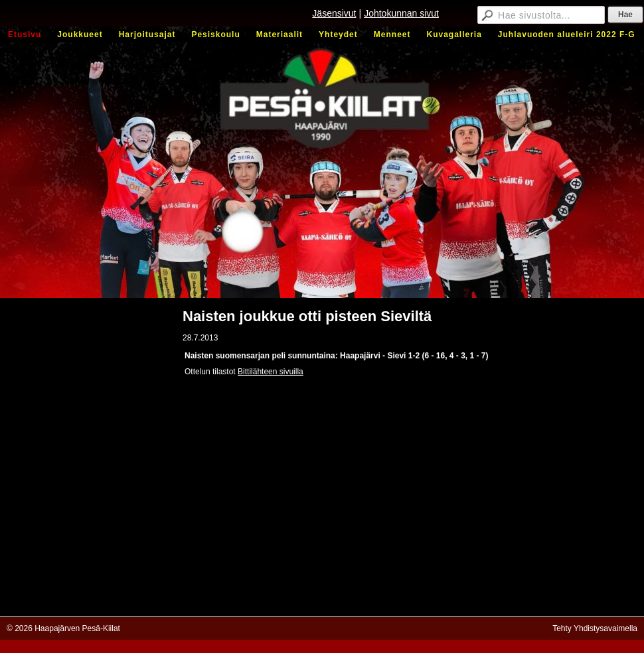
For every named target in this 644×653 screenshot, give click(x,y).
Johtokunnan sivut (401, 13)
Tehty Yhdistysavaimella (595, 628)
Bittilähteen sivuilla (271, 372)
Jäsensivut (334, 13)
